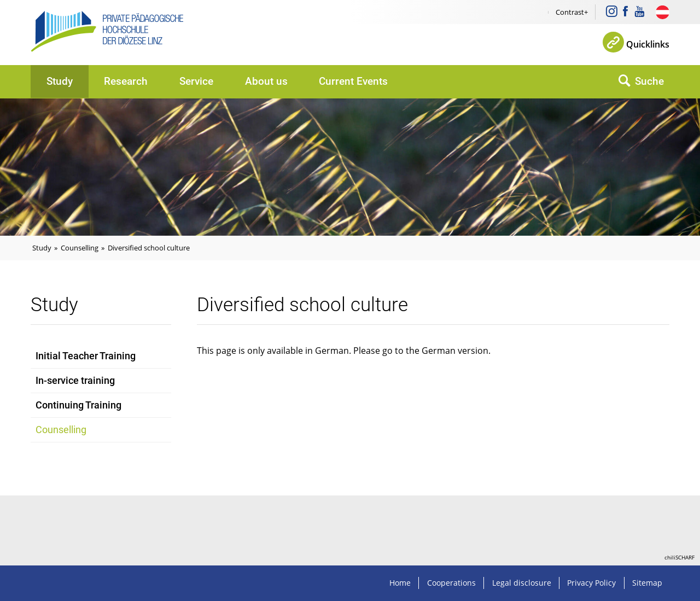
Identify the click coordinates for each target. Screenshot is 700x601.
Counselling (80, 248)
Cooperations (451, 583)
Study (60, 81)
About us (266, 81)
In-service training (75, 381)
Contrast (570, 12)
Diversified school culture (149, 248)
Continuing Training (78, 405)
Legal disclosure (522, 583)
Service (196, 81)
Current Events (353, 81)
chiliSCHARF (679, 557)
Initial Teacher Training (86, 356)
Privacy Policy (591, 583)
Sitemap (647, 583)
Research (126, 81)
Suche (649, 81)
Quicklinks (648, 44)
